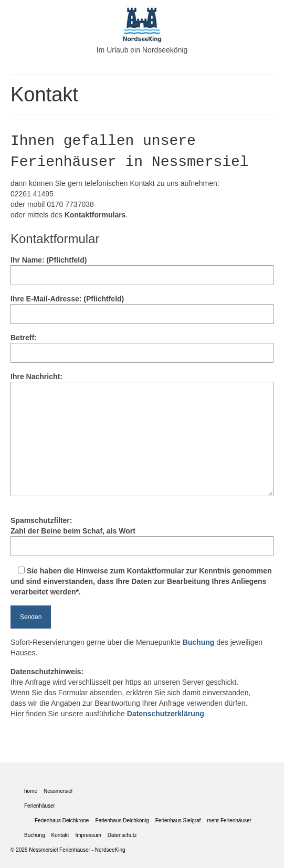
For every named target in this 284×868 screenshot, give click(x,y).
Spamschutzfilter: (142, 536)
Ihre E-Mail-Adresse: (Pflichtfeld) (142, 306)
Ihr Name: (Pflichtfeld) (142, 268)
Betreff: (142, 345)
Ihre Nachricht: (142, 382)
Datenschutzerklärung (166, 714)
